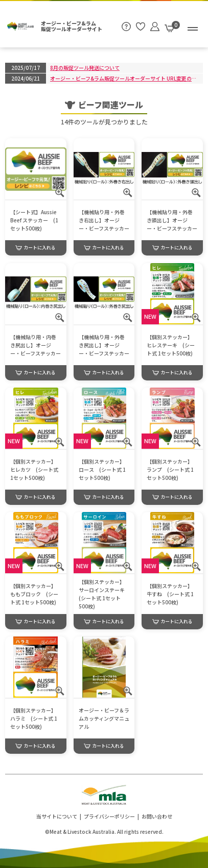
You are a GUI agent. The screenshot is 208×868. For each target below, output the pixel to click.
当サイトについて (57, 816)
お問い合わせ (157, 816)
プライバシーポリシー (109, 816)
